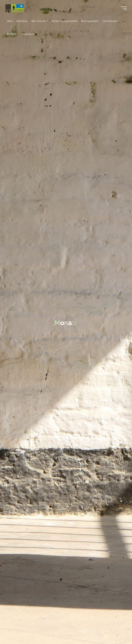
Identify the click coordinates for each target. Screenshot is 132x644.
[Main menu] (124, 8)
